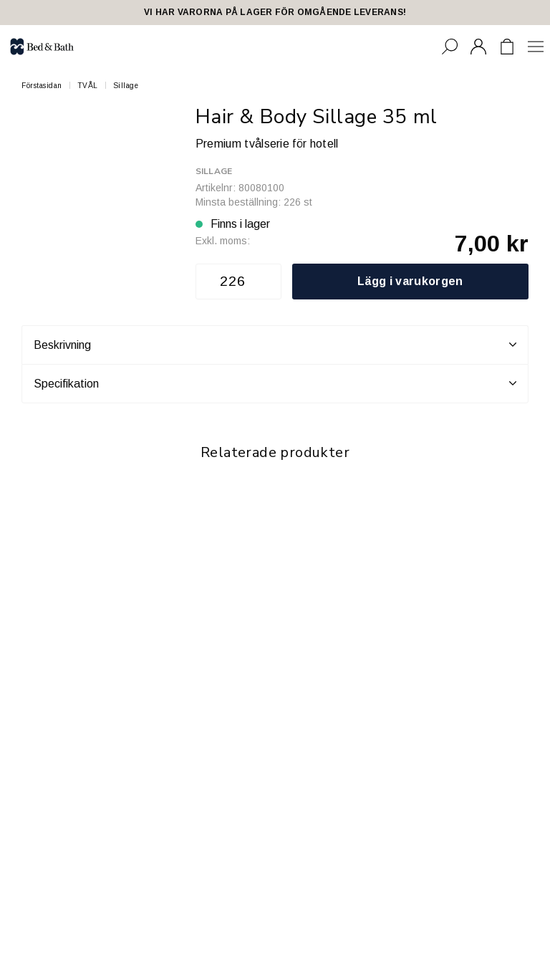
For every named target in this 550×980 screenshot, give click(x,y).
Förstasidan (42, 86)
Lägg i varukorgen (410, 281)
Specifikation (275, 383)
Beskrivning (275, 345)
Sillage (126, 86)
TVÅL (88, 86)
